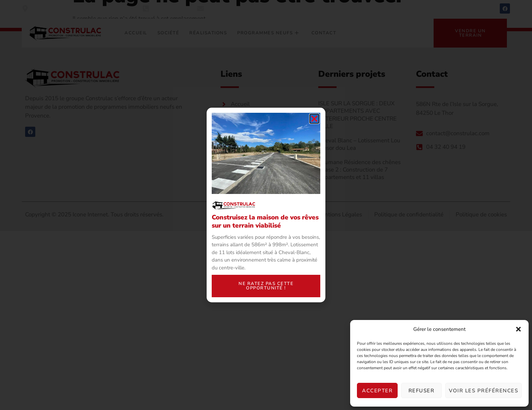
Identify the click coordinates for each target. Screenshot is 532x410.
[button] (518, 329)
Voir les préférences (483, 391)
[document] (266, 205)
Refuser (422, 391)
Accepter (377, 391)
